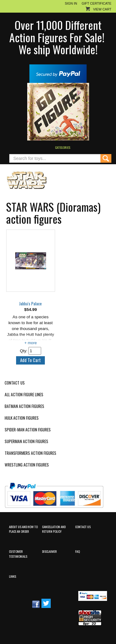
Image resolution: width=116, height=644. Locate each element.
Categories (63, 147)
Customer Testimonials (18, 554)
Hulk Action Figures (22, 418)
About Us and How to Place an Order (23, 529)
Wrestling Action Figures (27, 465)
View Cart (102, 9)
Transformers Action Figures (30, 453)
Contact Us (15, 383)
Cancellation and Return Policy (54, 529)
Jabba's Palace (30, 304)
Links (13, 576)
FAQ (77, 551)
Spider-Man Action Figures (28, 430)
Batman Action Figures (24, 406)
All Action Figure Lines (24, 395)
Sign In (71, 3)
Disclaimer (49, 551)
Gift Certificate (97, 3)
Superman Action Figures (26, 441)
